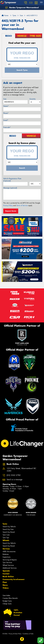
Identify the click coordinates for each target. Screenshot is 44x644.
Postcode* (7, 127)
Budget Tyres (7, 601)
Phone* (6, 113)
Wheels (6, 540)
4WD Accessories (9, 552)
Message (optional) (10, 188)
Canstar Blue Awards (10, 598)
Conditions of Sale (28, 634)
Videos (6, 588)
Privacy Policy (8, 205)
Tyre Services (7, 562)
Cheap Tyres (7, 604)
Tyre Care (6, 535)
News (5, 585)
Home (5, 15)
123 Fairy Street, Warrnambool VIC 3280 (21, 470)
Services (6, 549)
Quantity (32, 99)
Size (5, 99)
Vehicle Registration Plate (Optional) (12, 180)
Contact (6, 574)
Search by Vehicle (9, 527)
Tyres (5, 524)
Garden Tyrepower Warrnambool (22, 8)
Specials (6, 571)
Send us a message (14, 480)
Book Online (8, 576)
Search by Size (8, 529)
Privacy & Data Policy (15, 634)
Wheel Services (8, 565)
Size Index (6, 595)
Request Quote (11, 211)
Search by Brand (9, 532)
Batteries (6, 554)
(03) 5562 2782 (14, 475)
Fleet (5, 582)
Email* (6, 120)
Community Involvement (14, 579)
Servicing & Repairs (10, 560)
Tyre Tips (6, 538)
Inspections (7, 557)
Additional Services (10, 568)
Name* (6, 106)
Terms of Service (22, 205)
